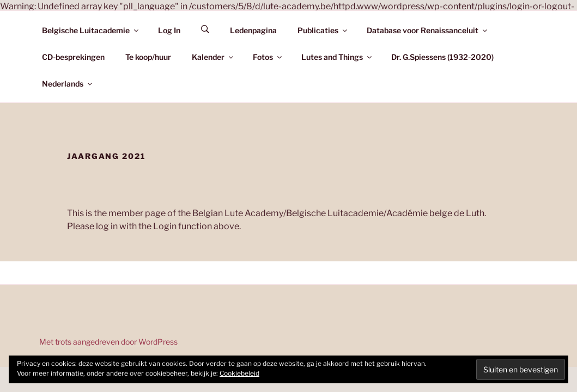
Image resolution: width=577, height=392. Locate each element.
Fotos (268, 57)
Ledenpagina (253, 30)
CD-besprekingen (73, 57)
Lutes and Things (337, 57)
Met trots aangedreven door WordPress (108, 342)
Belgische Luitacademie (91, 30)
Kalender (213, 57)
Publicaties (323, 30)
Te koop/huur (148, 57)
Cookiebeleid (239, 373)
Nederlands (68, 84)
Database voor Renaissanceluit (428, 30)
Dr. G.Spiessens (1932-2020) (442, 57)
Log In (169, 30)
